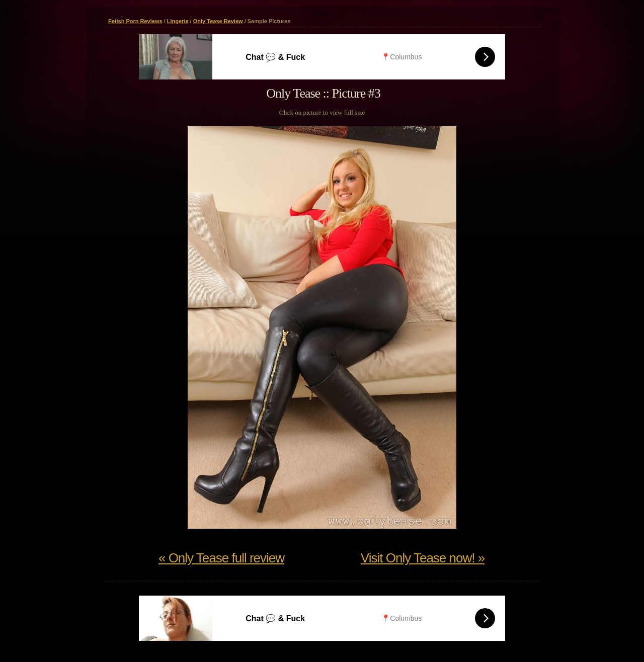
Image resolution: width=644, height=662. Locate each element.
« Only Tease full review (221, 558)
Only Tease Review (218, 21)
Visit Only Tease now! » (423, 558)
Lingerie (178, 21)
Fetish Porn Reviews (135, 21)
